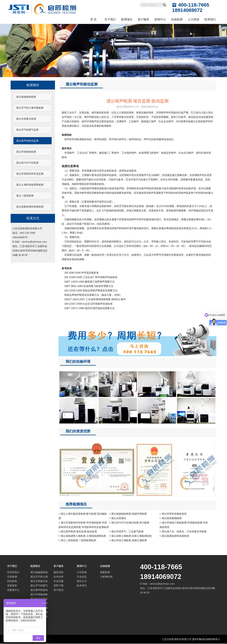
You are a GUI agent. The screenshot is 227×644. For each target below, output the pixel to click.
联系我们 (210, 19)
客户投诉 (59, 590)
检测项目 (127, 19)
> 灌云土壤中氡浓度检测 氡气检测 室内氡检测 (83, 516)
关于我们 (110, 19)
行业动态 (82, 577)
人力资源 (193, 19)
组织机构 (12, 581)
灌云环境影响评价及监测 (30, 174)
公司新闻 (82, 572)
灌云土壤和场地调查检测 (30, 185)
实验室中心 (13, 590)
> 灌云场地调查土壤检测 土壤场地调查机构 (82, 536)
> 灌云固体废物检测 (171, 518)
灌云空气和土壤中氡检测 (30, 108)
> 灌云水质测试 (118, 518)
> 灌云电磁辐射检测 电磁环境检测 (128, 514)
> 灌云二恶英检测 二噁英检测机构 (77, 540)
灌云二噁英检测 (25, 196)
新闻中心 (160, 19)
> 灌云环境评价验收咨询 (173, 514)
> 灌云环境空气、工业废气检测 (126, 531)
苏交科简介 (13, 572)
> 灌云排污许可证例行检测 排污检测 (129, 523)
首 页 (93, 19)
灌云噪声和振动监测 (27, 141)
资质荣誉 (12, 586)
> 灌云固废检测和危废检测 (174, 536)
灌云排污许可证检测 (27, 163)
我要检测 (105, 572)
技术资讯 (82, 586)
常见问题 (59, 581)
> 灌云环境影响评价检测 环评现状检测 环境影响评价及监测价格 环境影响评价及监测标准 (84, 525)
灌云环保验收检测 (26, 152)
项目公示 (82, 581)
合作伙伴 (59, 577)
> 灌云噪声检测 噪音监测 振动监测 (78, 531)
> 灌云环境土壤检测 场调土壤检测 (128, 540)
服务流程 (59, 572)
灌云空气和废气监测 (27, 130)
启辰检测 (12, 577)
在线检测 (177, 19)
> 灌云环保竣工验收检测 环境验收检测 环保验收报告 (184, 525)
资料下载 (59, 586)
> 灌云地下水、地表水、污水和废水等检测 (183, 531)
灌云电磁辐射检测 (26, 97)
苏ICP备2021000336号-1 (206, 639)
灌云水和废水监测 (26, 119)
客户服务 (143, 19)
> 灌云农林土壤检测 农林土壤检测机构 (130, 536)
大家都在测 (106, 577)
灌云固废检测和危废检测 (30, 207)
